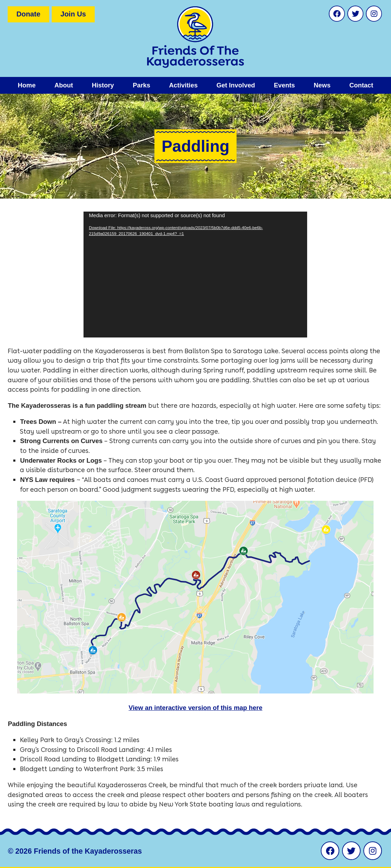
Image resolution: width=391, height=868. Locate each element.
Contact (361, 85)
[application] (195, 275)
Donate (28, 14)
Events (284, 85)
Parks (142, 85)
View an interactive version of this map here (195, 708)
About (64, 85)
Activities (183, 85)
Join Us (73, 14)
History (103, 85)
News (322, 85)
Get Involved (236, 85)
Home (27, 85)
